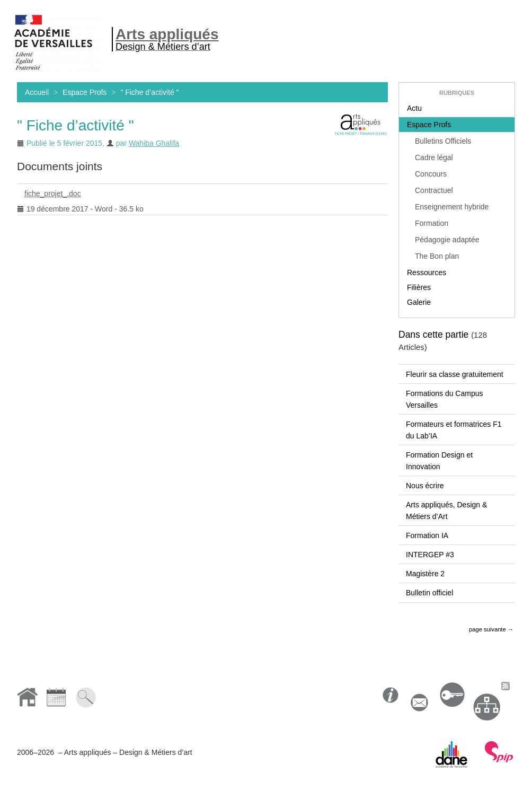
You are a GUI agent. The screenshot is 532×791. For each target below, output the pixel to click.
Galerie (419, 302)
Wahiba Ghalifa (154, 143)
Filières (419, 287)
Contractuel (434, 190)
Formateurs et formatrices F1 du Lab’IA (454, 430)
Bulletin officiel (429, 593)
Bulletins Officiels (443, 141)
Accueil (37, 92)
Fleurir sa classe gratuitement (455, 374)
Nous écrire (425, 486)
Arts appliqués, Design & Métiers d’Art (446, 511)
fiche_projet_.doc (49, 195)
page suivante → (491, 629)
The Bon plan (437, 256)
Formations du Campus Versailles (445, 399)
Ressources (427, 273)
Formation (432, 223)
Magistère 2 (425, 574)
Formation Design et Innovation (439, 461)
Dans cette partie (433, 335)
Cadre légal (434, 157)
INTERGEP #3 (430, 555)
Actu (414, 108)
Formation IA (427, 535)
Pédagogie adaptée (447, 240)
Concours (431, 174)
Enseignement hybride (452, 207)
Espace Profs (85, 92)
